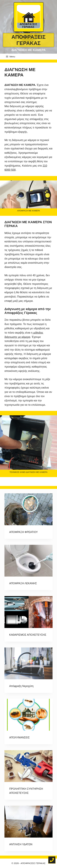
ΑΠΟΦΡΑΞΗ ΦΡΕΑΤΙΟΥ (24, 532)
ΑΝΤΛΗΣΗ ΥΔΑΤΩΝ (21, 844)
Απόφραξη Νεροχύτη (21, 686)
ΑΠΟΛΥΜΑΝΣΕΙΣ (19, 737)
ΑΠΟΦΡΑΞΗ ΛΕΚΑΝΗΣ (23, 583)
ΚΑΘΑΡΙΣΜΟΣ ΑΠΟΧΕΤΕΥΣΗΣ (28, 635)
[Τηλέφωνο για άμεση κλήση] (52, 860)
